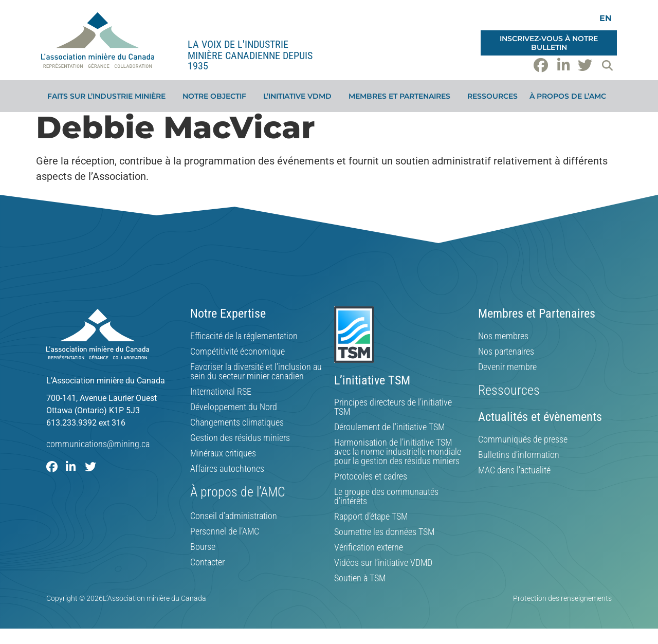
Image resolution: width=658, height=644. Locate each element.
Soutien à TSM (360, 578)
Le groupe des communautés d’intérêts (386, 496)
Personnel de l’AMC (225, 531)
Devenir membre (507, 367)
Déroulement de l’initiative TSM (389, 427)
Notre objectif (217, 96)
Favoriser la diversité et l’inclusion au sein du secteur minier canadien (256, 372)
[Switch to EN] (606, 18)
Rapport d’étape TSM (371, 517)
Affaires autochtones (227, 469)
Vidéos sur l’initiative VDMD (383, 563)
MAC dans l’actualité (514, 470)
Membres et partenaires (402, 96)
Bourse (203, 547)
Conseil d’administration (234, 516)
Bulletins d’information (519, 455)
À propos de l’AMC (570, 96)
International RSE (221, 392)
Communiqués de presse (523, 439)
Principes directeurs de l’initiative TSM (393, 407)
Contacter (207, 562)
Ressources (492, 96)
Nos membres (503, 336)
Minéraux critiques (223, 453)
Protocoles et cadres (371, 476)
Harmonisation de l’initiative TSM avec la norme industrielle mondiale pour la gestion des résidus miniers (398, 452)
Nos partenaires (506, 352)
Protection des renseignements (562, 598)
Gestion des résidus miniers (240, 438)
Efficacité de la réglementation (244, 336)
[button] (607, 65)
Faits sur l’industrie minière (109, 96)
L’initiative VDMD (300, 96)
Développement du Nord (234, 407)
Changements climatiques (237, 422)
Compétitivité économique (237, 352)
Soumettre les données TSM (384, 532)
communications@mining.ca (98, 444)
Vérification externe (369, 547)
